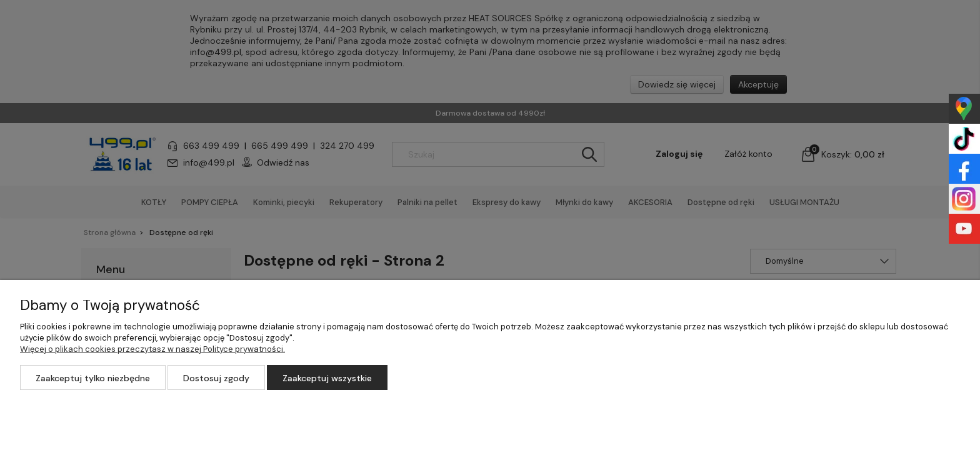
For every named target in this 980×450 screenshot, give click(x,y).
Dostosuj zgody (216, 378)
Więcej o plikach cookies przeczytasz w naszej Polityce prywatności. (152, 349)
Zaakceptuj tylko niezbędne (93, 378)
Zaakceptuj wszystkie (327, 378)
